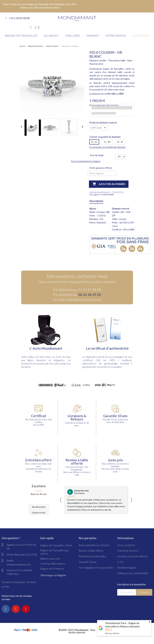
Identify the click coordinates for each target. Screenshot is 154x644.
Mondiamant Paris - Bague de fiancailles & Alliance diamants (123, 625)
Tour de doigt (97, 155)
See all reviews (39, 507)
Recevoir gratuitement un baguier (86, 161)
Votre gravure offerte (101, 168)
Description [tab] (96, 201)
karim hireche (82, 491)
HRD (112, 360)
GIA (98, 360)
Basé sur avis (112, 633)
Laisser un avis (39, 513)
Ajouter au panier (109, 184)
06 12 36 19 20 (90, 294)
